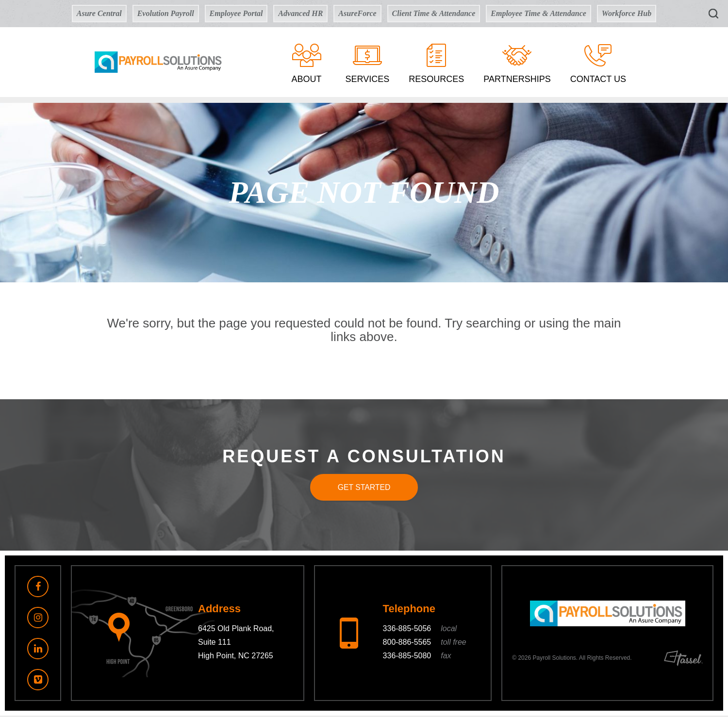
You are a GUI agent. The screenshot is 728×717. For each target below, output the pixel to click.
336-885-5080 (417, 658)
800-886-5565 (425, 644)
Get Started (364, 488)
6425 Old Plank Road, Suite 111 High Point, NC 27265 (236, 644)
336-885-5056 (420, 630)
